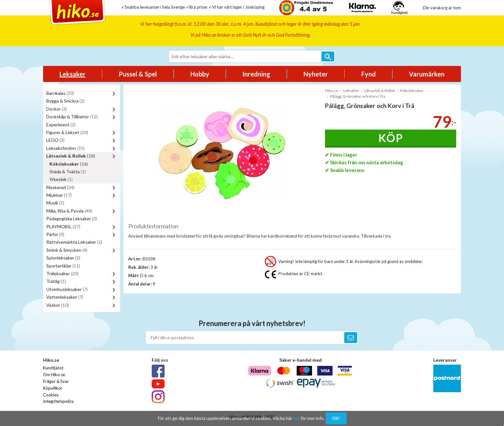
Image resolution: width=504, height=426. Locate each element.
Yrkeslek (61, 179)
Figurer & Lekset (67, 132)
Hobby (200, 74)
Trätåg (56, 281)
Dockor (57, 109)
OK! (336, 418)
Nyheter (316, 74)
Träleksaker (62, 273)
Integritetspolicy (59, 401)
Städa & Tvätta (68, 172)
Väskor (58, 305)
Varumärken (427, 74)
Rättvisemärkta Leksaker (74, 242)
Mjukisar (59, 195)
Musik (55, 203)
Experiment (61, 125)
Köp (391, 138)
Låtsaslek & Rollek (71, 156)
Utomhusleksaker (67, 289)
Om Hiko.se (54, 375)
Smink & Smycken (67, 250)
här (296, 418)
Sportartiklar (63, 266)
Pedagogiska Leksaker (72, 218)
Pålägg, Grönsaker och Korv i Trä (358, 96)
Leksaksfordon (65, 148)
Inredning (256, 74)
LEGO (55, 140)
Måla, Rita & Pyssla (69, 211)
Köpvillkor (53, 388)
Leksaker (72, 74)
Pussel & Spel (138, 74)
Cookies (51, 395)
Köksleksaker (69, 164)
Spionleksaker (63, 258)
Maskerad (60, 187)
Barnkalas (60, 93)
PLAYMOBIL (63, 227)
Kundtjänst (53, 368)
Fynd (369, 74)
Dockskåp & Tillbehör (72, 117)
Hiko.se (332, 91)
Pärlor (55, 234)
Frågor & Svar (56, 381)
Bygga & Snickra (65, 101)
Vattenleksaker (65, 297)
